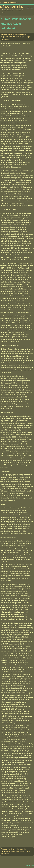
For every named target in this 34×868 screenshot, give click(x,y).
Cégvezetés (12, 7)
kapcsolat (30, 7)
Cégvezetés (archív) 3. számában (19, 44)
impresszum (30, 865)
